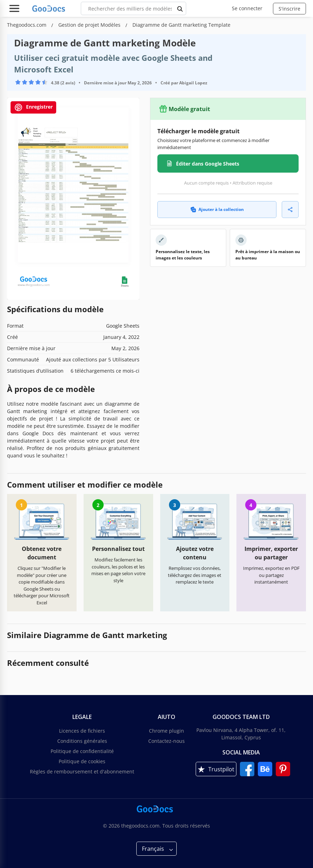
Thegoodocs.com (27, 25)
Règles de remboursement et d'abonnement (82, 771)
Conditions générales (82, 741)
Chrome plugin (167, 731)
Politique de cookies (82, 761)
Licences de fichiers (82, 731)
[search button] (180, 8)
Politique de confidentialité (82, 751)
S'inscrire (289, 9)
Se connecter (247, 8)
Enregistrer (33, 107)
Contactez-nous (167, 741)
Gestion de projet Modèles (90, 25)
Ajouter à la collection (217, 209)
